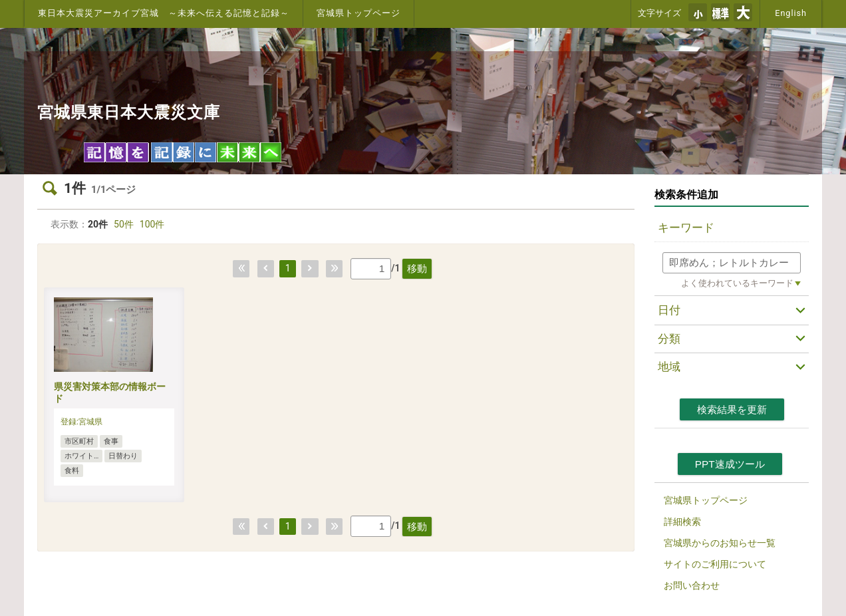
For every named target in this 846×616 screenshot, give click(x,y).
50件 (124, 224)
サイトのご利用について (715, 564)
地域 (669, 367)
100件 (152, 224)
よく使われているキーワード (737, 283)
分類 (669, 339)
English (791, 13)
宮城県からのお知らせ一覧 (720, 543)
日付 (669, 310)
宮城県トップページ (358, 13)
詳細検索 (682, 522)
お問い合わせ (692, 585)
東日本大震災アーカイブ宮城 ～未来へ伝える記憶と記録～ (164, 13)
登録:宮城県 (81, 422)
